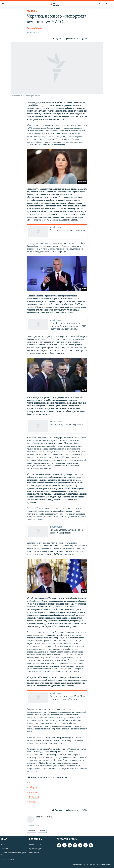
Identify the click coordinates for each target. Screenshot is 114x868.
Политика (32, 11)
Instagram (34, 792)
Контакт (5, 849)
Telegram (33, 788)
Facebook (33, 783)
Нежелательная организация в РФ (14, 854)
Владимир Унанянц (35, 28)
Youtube (33, 802)
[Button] (58, 39)
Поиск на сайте (35, 844)
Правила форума (36, 849)
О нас (4, 844)
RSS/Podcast (34, 853)
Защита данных (8, 860)
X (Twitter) (34, 797)
